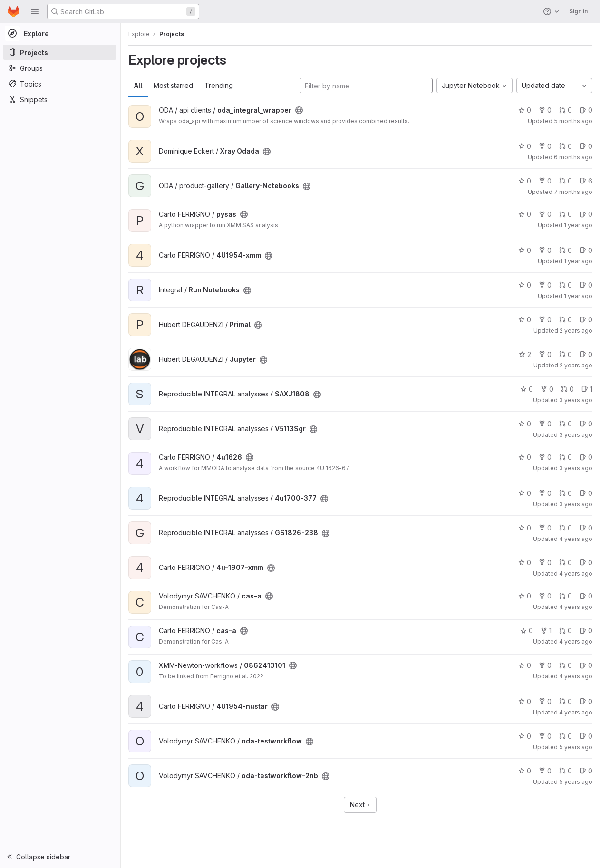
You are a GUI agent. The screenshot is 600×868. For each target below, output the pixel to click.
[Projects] (61, 52)
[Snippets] (61, 99)
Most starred (174, 85)
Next (361, 805)
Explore (140, 34)
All (139, 85)
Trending (220, 85)
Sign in (578, 11)
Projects (173, 34)
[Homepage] (14, 11)
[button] (35, 11)
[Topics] (61, 84)
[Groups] (61, 68)
